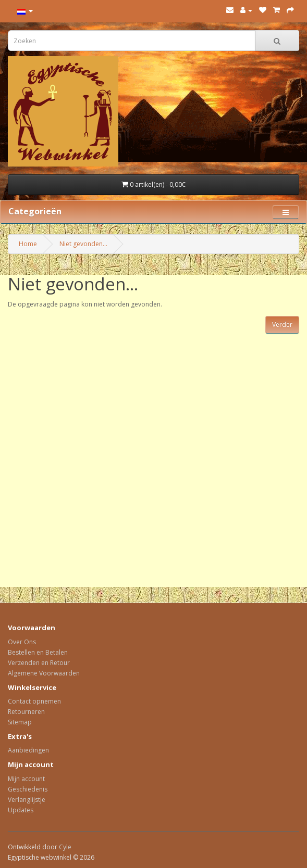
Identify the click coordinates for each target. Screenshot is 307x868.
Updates (21, 810)
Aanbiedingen (28, 750)
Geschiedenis (28, 789)
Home (28, 244)
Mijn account (26, 779)
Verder (282, 324)
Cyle (65, 847)
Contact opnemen (34, 701)
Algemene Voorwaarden (44, 673)
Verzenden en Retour (39, 663)
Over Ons (22, 642)
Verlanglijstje (27, 800)
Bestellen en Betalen (38, 652)
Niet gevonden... (83, 244)
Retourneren (26, 712)
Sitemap (20, 722)
